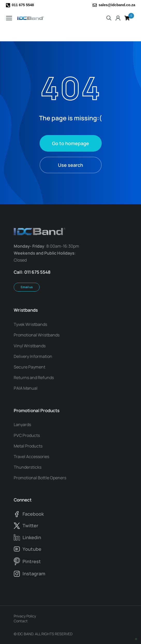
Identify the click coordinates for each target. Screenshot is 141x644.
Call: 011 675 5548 (32, 272)
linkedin (32, 537)
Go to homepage (70, 143)
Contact (21, 621)
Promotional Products (37, 410)
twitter (30, 525)
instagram (34, 574)
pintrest (32, 561)
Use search (70, 165)
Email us (27, 287)
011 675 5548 (23, 5)
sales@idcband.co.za (117, 5)
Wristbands (26, 310)
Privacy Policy (25, 616)
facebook (33, 514)
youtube (32, 549)
